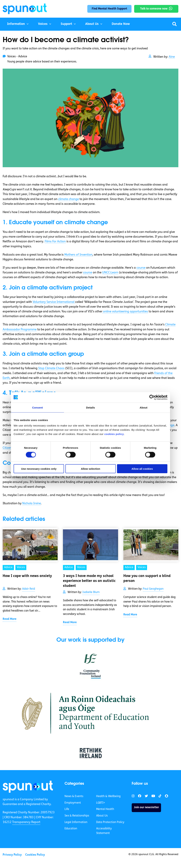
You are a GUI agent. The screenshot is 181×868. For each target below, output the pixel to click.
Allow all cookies (142, 469)
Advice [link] (8, 567)
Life (67, 809)
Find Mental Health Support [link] (109, 9)
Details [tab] (90, 407)
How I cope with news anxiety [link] (27, 576)
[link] (28, 787)
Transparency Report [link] (26, 822)
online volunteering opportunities (125, 312)
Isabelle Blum (91, 592)
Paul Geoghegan (153, 589)
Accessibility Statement (104, 831)
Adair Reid (29, 589)
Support (66, 24)
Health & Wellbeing (108, 796)
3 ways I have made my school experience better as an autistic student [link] (89, 581)
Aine (172, 57)
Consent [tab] (38, 407)
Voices (43, 24)
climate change (68, 199)
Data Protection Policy (110, 822)
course (141, 268)
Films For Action (55, 242)
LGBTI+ (101, 803)
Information (16, 24)
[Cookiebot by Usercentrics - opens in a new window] (152, 397)
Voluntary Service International (54, 302)
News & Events (74, 796)
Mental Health (105, 809)
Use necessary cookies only (39, 469)
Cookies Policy (35, 855)
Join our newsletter (146, 807)
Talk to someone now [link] (154, 9)
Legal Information (76, 822)
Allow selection (90, 469)
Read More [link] (10, 619)
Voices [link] (21, 567)
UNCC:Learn (110, 273)
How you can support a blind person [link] (147, 579)
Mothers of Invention (78, 255)
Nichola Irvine (32, 503)
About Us (92, 24)
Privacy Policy (12, 855)
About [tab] (144, 407)
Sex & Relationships (77, 816)
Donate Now (121, 24)
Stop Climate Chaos (51, 368)
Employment (73, 803)
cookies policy (114, 434)
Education (71, 829)
